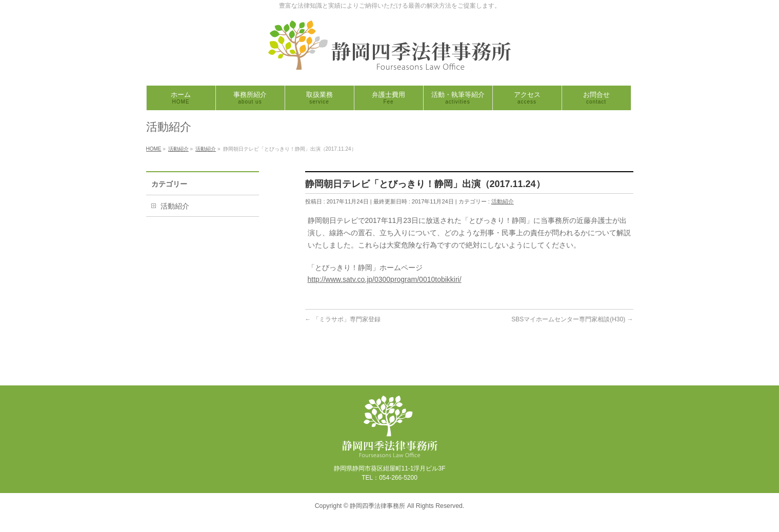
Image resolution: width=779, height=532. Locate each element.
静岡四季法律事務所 (377, 506)
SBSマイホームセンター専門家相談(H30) (572, 319)
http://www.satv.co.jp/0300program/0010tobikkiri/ (385, 279)
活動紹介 (503, 201)
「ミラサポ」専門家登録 (343, 319)
